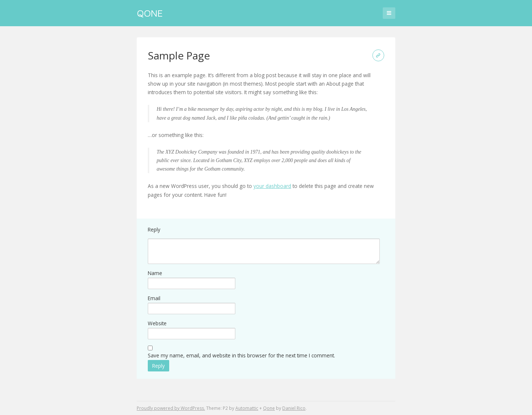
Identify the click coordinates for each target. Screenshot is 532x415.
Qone (150, 13)
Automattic (247, 408)
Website (157, 323)
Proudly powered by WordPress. (171, 408)
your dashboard (272, 186)
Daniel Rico (294, 408)
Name (155, 273)
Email (154, 298)
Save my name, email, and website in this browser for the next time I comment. (241, 355)
